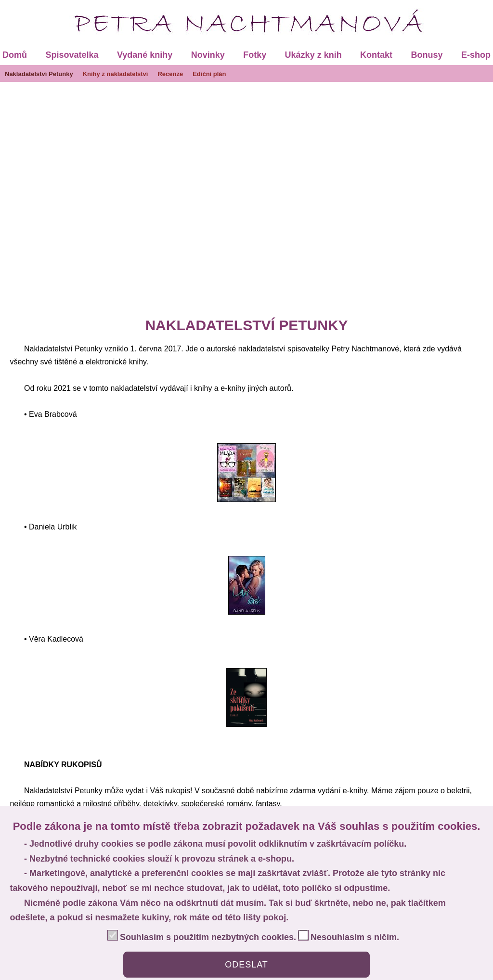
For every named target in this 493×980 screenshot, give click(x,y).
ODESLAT (246, 965)
